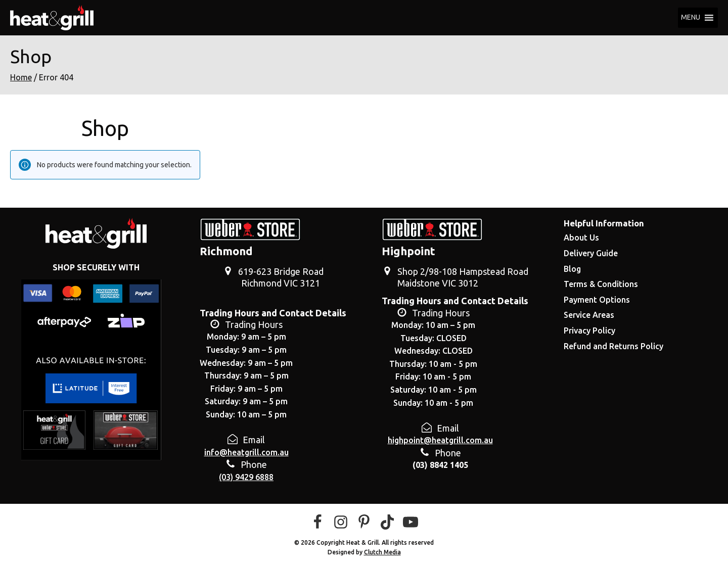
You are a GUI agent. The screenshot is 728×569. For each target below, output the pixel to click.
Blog (572, 269)
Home (21, 77)
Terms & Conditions (601, 284)
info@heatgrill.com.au (246, 452)
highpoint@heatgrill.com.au (440, 440)
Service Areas (589, 315)
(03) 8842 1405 (440, 465)
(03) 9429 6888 (246, 477)
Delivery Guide (591, 253)
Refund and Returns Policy (613, 346)
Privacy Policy (589, 330)
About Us (581, 238)
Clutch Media (382, 552)
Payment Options (597, 300)
